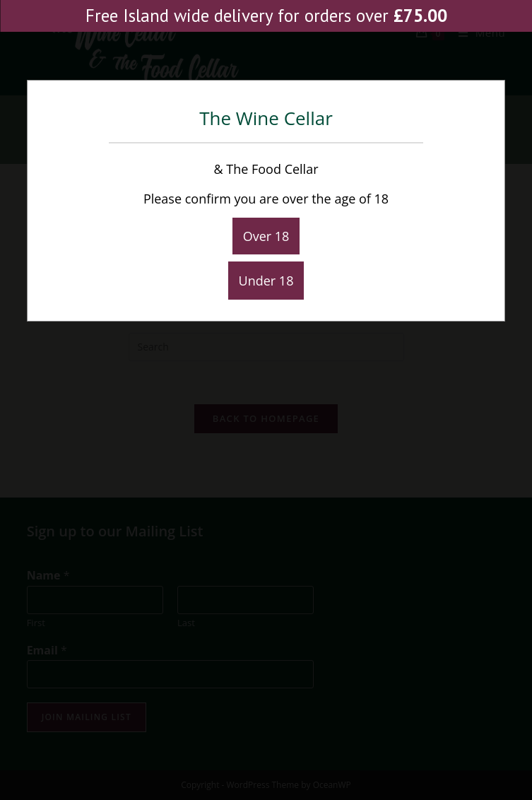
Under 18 (266, 281)
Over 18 (266, 236)
